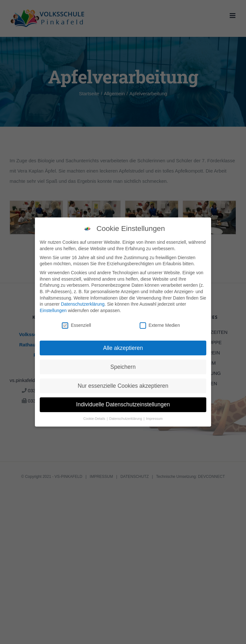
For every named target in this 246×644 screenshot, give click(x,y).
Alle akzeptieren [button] (123, 347)
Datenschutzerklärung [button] (126, 418)
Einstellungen (53, 309)
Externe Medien (160, 324)
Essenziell (76, 324)
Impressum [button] (154, 418)
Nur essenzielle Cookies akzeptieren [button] (123, 385)
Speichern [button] (123, 366)
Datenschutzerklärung (83, 303)
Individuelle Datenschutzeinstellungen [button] (123, 403)
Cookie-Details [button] (95, 418)
